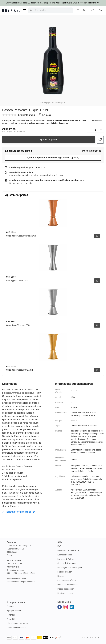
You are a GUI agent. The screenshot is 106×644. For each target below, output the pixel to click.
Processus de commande (68, 550)
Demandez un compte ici (21, 183)
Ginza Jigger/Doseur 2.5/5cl (18, 325)
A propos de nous (14, 611)
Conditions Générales (67, 580)
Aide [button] (60, 542)
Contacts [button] (11, 542)
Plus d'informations (92, 151)
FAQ (59, 546)
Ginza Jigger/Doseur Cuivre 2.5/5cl (21, 236)
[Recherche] (31, 10)
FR (78, 10)
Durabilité (11, 619)
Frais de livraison (65, 572)
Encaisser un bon (65, 555)
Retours (61, 576)
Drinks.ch (94, 638)
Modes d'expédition (66, 589)
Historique (11, 615)
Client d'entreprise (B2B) (17, 623)
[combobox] (51, 10)
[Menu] (25, 10)
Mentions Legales (65, 593)
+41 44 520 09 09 (14, 564)
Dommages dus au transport (70, 568)
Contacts (10, 606)
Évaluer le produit (27, 115)
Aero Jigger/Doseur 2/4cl (17, 281)
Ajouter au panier (49, 140)
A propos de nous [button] (16, 602)
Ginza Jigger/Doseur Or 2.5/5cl (19, 370)
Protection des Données (68, 585)
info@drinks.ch (13, 567)
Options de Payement (67, 563)
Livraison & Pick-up (66, 559)
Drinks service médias (16, 628)
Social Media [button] (64, 602)
